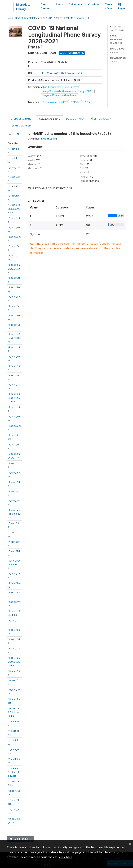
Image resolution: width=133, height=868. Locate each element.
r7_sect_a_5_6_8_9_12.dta (14, 564)
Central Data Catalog (26, 18)
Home (10, 18)
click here (66, 857)
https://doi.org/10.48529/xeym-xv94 (61, 73)
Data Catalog (46, 6)
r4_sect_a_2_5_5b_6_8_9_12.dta (14, 398)
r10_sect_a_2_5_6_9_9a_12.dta (14, 712)
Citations (94, 5)
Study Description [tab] (22, 119)
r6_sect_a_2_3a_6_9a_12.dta (14, 514)
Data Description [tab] (50, 119)
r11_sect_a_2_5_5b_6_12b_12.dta (14, 772)
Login (121, 7)
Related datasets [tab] (21, 126)
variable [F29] (83, 18)
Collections (76, 5)
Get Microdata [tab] (101, 119)
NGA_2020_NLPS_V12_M (60, 18)
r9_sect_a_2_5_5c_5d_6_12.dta (14, 662)
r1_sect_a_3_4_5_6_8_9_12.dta (14, 209)
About (60, 5)
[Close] (130, 844)
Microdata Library (23, 7)
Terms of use (109, 6)
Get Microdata (72, 53)
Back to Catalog (20, 839)
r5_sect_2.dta (48, 139)
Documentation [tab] (76, 119)
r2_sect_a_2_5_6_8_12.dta (14, 269)
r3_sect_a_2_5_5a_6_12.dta (14, 338)
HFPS (43, 18)
